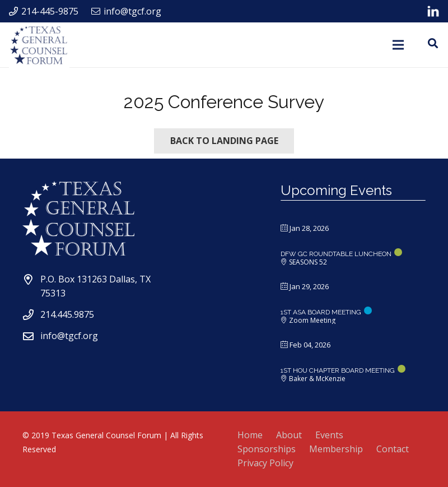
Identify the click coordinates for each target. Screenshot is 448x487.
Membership (336, 449)
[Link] (433, 11)
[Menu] (399, 45)
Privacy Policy (265, 463)
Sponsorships (267, 449)
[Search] (433, 43)
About (289, 435)
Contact (393, 449)
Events (329, 435)
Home (250, 435)
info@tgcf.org (69, 336)
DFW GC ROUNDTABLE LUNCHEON (336, 254)
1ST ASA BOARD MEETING (321, 312)
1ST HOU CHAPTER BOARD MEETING (338, 370)
